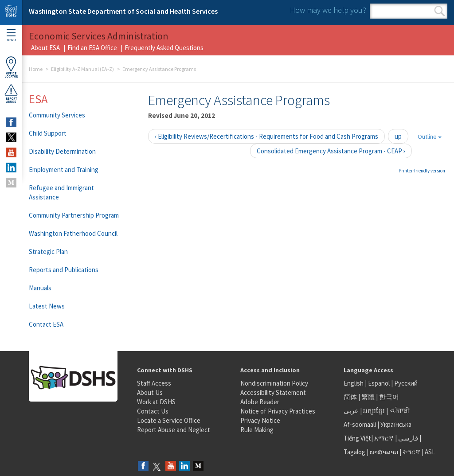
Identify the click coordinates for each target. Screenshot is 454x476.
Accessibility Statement (273, 392)
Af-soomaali (360, 424)
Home (36, 69)
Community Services (57, 115)
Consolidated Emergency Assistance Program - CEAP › (331, 151)
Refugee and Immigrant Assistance (61, 192)
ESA (38, 99)
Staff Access (154, 383)
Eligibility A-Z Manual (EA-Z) (82, 69)
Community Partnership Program (74, 215)
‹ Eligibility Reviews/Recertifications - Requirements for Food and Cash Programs (266, 136)
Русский (406, 383)
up (398, 136)
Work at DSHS (156, 402)
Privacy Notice (260, 420)
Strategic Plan (48, 252)
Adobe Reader (260, 402)
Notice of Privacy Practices (278, 411)
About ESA (45, 48)
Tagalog (354, 452)
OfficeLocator (11, 67)
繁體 (369, 397)
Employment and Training (64, 170)
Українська (396, 424)
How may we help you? (328, 10)
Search (440, 11)
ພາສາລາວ (384, 452)
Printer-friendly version (422, 171)
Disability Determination (62, 151)
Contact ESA (46, 324)
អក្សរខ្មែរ (374, 411)
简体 (350, 397)
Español (379, 383)
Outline (430, 137)
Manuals (40, 288)
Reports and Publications (64, 270)
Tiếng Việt (357, 438)
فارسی (407, 438)
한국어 (389, 397)
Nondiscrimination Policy (274, 383)
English (354, 383)
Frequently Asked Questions (164, 48)
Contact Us (153, 411)
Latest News (47, 306)
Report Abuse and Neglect (174, 430)
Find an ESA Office (92, 48)
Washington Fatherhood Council (73, 233)
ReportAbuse (11, 94)
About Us (150, 392)
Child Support (48, 133)
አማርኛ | (386, 438)
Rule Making (257, 430)
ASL (430, 452)
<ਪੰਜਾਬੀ (399, 411)
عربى (351, 411)
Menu (11, 36)
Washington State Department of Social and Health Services (123, 11)
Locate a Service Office (169, 420)
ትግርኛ (411, 452)
